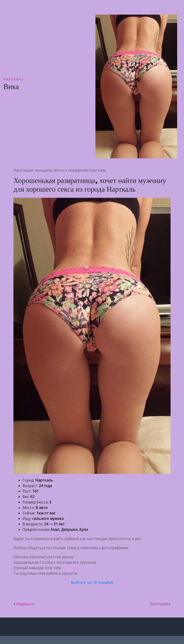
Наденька (25, 604)
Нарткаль (14, 79)
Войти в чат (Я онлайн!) (92, 582)
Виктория (159, 604)
